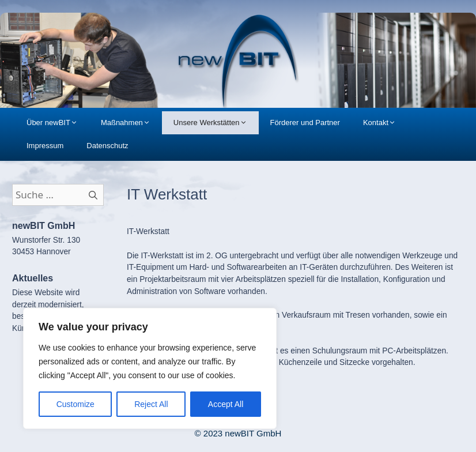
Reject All (151, 404)
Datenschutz (107, 146)
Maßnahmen (131, 123)
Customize (75, 404)
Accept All (226, 404)
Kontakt (385, 123)
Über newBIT (58, 123)
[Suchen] (93, 195)
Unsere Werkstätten (216, 123)
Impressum (45, 146)
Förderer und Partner (305, 123)
